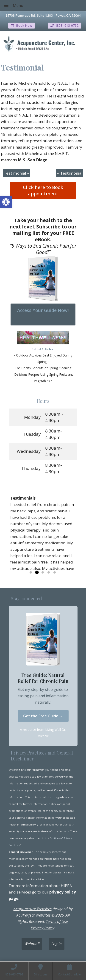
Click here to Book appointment (43, 190)
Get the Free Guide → (43, 716)
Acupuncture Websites (33, 909)
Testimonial (16, 173)
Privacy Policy (43, 928)
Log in (57, 944)
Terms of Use (57, 921)
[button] (6, 202)
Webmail (32, 944)
